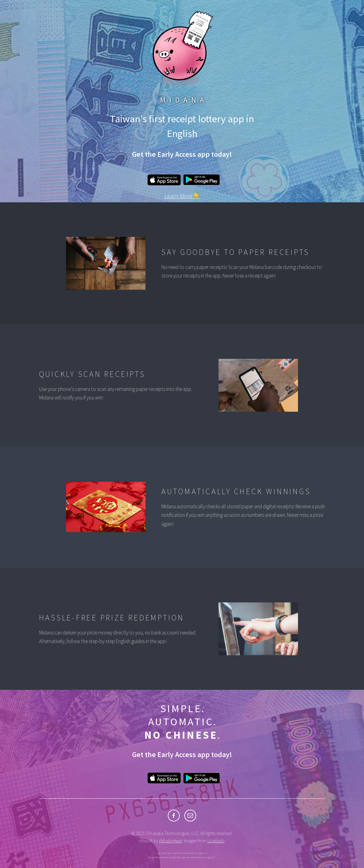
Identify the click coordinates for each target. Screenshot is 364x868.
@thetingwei (170, 841)
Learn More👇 (182, 196)
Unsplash (216, 841)
